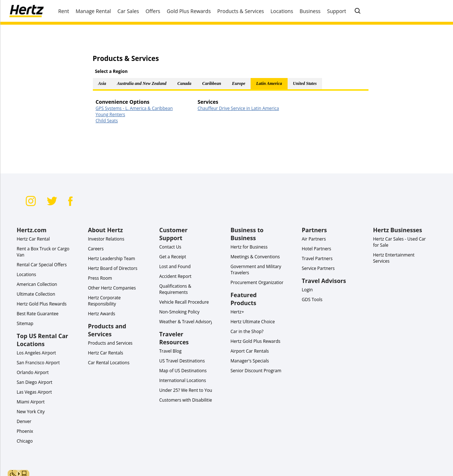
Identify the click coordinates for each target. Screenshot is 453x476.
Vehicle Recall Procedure (184, 302)
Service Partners (318, 268)
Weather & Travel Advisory (186, 322)
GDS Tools (312, 299)
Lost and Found (175, 266)
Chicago (25, 441)
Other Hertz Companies (112, 288)
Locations (26, 274)
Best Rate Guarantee (38, 314)
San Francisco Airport (38, 363)
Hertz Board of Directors (113, 268)
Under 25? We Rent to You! (186, 390)
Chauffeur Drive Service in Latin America (238, 108)
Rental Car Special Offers (42, 265)
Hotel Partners (316, 249)
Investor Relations (106, 239)
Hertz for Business (249, 247)
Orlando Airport (33, 372)
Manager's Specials (250, 361)
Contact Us (170, 247)
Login (307, 290)
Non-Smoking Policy (179, 312)
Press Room (100, 278)
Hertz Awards (102, 314)
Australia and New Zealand (142, 83)
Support (337, 11)
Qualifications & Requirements (175, 289)
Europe (239, 83)
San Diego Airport (34, 382)
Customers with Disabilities (187, 400)
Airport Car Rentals (250, 351)
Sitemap (25, 323)
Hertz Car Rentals (106, 353)
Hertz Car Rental (33, 239)
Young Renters (110, 114)
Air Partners (314, 239)
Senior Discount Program (256, 371)
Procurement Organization (258, 282)
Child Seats (107, 121)
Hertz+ (237, 312)
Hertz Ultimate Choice (253, 322)
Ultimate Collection (36, 294)
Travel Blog (170, 351)
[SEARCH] (358, 11)
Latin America (269, 83)
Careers (96, 249)
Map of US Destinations (183, 371)
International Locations (183, 380)
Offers (153, 11)
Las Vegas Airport (34, 392)
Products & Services (241, 11)
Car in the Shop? (247, 331)
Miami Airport (31, 402)
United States (305, 83)
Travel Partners (317, 258)
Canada (184, 83)
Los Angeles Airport (36, 353)
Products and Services (110, 343)
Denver (24, 421)
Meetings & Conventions (255, 257)
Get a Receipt (173, 257)
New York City (31, 412)
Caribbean (212, 83)
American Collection (37, 284)
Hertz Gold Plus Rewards (42, 304)
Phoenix (25, 431)
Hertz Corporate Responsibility (104, 301)
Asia (102, 83)
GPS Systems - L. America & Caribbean (134, 108)
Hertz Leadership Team (112, 258)
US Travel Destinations (182, 361)
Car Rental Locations (109, 363)
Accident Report (175, 276)
